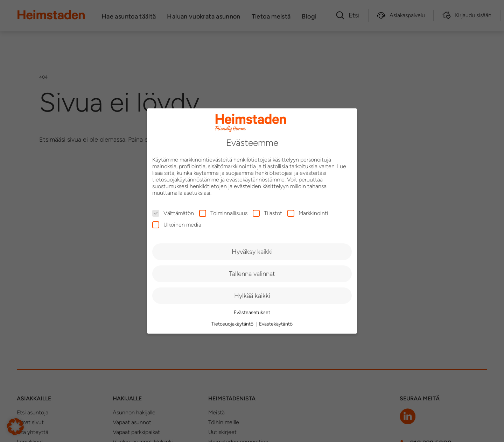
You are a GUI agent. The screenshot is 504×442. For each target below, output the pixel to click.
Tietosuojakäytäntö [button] (233, 324)
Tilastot (267, 213)
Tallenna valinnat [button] (252, 274)
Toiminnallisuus (223, 213)
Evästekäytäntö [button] (276, 324)
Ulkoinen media (177, 225)
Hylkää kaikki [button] (252, 296)
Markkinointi (308, 213)
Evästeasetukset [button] (252, 312)
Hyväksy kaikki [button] (252, 252)
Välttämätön (173, 213)
